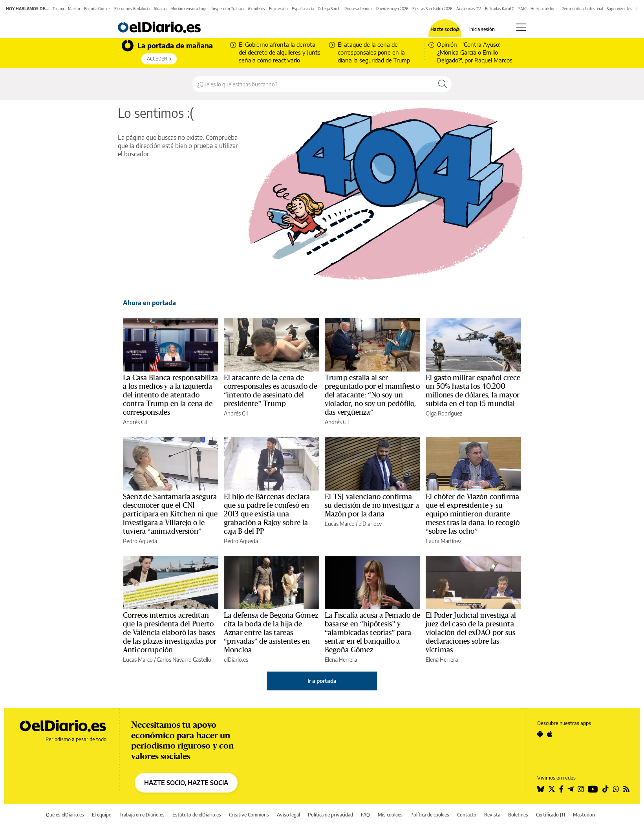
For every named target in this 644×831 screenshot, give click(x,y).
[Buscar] (443, 84)
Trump (58, 9)
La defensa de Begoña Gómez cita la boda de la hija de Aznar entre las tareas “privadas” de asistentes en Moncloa (271, 633)
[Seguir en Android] (540, 734)
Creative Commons (249, 815)
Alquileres (256, 9)
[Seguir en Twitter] (552, 789)
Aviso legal (288, 815)
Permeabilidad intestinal (582, 9)
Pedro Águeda (140, 541)
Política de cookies (430, 815)
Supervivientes (619, 9)
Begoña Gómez (97, 9)
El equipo (102, 815)
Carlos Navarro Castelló (184, 660)
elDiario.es (236, 660)
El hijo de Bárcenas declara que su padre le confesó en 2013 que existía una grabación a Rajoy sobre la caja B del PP (267, 514)
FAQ (365, 815)
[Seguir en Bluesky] (541, 789)
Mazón (74, 9)
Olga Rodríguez (444, 413)
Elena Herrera (341, 660)
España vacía (303, 9)
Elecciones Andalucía (132, 9)
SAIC (522, 9)
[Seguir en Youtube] (593, 789)
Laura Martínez (444, 541)
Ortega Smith (329, 9)
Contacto (467, 815)
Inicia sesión (482, 29)
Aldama (160, 9)
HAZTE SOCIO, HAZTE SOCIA (186, 783)
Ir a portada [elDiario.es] (322, 681)
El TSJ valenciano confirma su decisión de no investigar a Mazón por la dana (372, 505)
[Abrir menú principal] (521, 27)
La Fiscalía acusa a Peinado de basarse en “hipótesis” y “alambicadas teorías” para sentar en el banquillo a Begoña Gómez (372, 633)
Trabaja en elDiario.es (142, 815)
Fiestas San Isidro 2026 (432, 9)
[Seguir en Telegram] (571, 789)
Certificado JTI (551, 815)
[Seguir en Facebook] (561, 789)
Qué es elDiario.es (65, 815)
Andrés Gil (135, 422)
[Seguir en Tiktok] (606, 789)
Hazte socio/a (445, 29)
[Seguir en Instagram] (581, 789)
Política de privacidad (330, 815)
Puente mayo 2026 (392, 9)
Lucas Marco (340, 524)
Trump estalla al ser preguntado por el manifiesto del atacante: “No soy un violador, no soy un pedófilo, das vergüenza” (372, 395)
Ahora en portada (149, 303)
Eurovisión (278, 9)
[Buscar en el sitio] (313, 84)
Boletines (518, 815)
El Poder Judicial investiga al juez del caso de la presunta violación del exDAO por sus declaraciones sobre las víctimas (471, 633)
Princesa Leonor (358, 9)
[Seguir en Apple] (550, 734)
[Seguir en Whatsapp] (616, 789)
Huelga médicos (544, 9)
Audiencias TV (469, 9)
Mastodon (584, 815)
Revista (492, 815)
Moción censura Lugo (189, 9)
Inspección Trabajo (228, 9)
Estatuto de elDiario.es (197, 815)
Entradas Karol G (500, 9)
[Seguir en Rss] (626, 789)
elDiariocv (370, 524)
